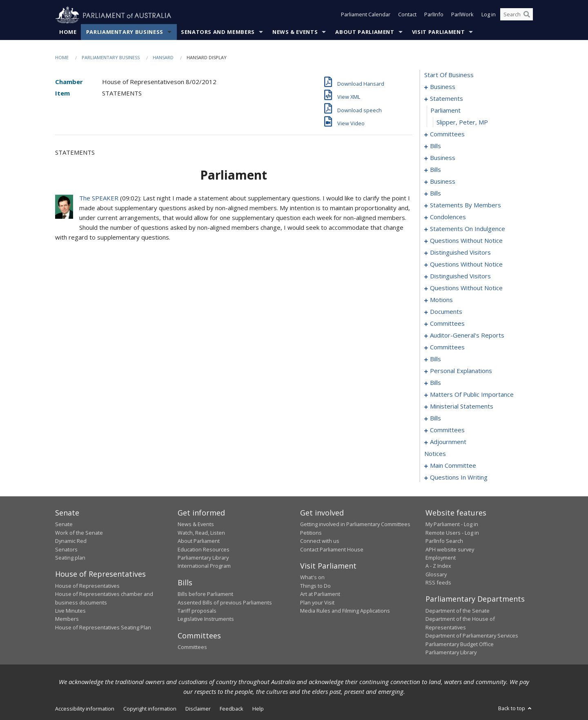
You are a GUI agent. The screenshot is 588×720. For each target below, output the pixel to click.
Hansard (163, 58)
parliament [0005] (445, 111)
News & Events (295, 32)
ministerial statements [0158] (462, 407)
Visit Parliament (438, 32)
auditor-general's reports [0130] (467, 336)
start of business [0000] (449, 75)
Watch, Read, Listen (201, 533)
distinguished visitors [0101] (460, 253)
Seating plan (70, 558)
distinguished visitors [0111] (460, 276)
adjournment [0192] (448, 442)
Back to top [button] (516, 709)
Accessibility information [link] (85, 709)
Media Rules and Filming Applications (345, 611)
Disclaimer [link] (198, 709)
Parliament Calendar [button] (366, 16)
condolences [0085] (448, 217)
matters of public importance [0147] (472, 395)
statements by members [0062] (465, 205)
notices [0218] (435, 454)
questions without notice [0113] (466, 288)
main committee (453, 466)
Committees (192, 647)
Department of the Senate (458, 611)
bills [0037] (435, 193)
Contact (407, 16)
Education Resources (204, 549)
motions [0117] (441, 300)
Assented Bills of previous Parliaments (225, 602)
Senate (64, 524)
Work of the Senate (79, 533)
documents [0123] (446, 312)
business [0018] (443, 158)
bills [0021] (435, 170)
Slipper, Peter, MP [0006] (462, 122)
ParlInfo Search (444, 541)
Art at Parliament (320, 594)
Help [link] (258, 709)
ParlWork (462, 16)
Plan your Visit (317, 602)
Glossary (436, 574)
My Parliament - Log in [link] (452, 524)
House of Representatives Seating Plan (103, 627)
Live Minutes (70, 611)
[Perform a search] (527, 16)
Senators (66, 549)
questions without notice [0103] (466, 264)
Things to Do (315, 586)
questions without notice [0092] (466, 241)
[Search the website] (517, 16)
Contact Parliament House (332, 549)
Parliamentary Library (203, 558)
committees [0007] (447, 134)
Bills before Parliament (205, 594)
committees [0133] (447, 347)
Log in (489, 16)
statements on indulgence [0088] (468, 229)
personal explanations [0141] (461, 371)
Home (68, 32)
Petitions (311, 533)
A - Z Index (438, 566)
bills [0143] (435, 383)
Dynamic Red (71, 541)
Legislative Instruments (206, 619)
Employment (441, 558)
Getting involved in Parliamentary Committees (355, 524)
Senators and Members (218, 32)
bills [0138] (435, 359)
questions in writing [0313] (459, 478)
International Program (204, 566)
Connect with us (320, 541)
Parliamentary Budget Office (460, 644)
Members (67, 619)
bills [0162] (435, 418)
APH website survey (450, 549)
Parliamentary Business (125, 32)
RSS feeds (438, 583)
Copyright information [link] (150, 709)
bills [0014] (435, 146)
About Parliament (365, 32)
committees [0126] (447, 324)
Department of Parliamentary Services (472, 636)
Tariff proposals (197, 611)
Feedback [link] (232, 709)
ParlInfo (434, 16)
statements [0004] (447, 99)
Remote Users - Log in (452, 533)
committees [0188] (447, 430)
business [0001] (443, 87)
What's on (312, 578)
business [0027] (443, 182)
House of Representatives (87, 586)
